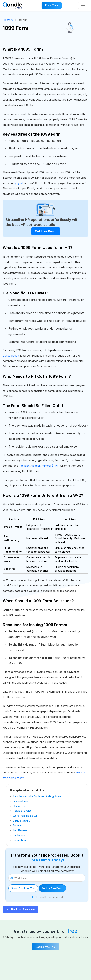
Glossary (8, 20)
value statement (23, 821)
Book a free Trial (45, 947)
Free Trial (52, 5)
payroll (19, 183)
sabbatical (19, 835)
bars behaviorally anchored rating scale (37, 796)
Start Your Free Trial (23, 888)
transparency (11, 356)
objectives (19, 806)
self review (20, 830)
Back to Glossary (21, 909)
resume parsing (22, 811)
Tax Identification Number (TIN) (39, 466)
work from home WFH (26, 816)
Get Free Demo (46, 231)
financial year (21, 801)
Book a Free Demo (52, 888)
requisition (19, 840)
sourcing (18, 825)
